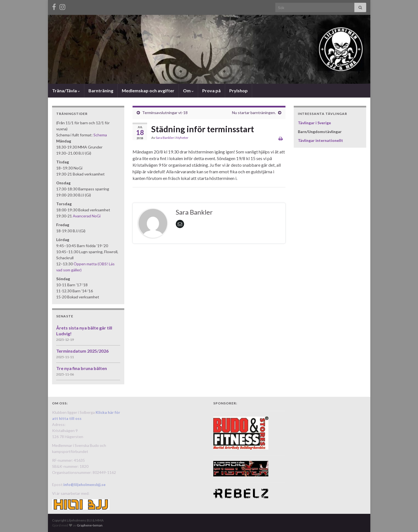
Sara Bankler (165, 138)
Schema (100, 135)
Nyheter (182, 138)
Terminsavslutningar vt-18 (165, 113)
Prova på (211, 91)
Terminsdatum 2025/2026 (82, 351)
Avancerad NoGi (87, 216)
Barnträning (101, 91)
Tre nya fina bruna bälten (82, 368)
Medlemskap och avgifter (148, 91)
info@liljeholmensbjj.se (84, 484)
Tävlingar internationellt (320, 140)
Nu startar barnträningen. (254, 113)
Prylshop (238, 91)
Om (188, 91)
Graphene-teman (90, 525)
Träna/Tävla (66, 91)
